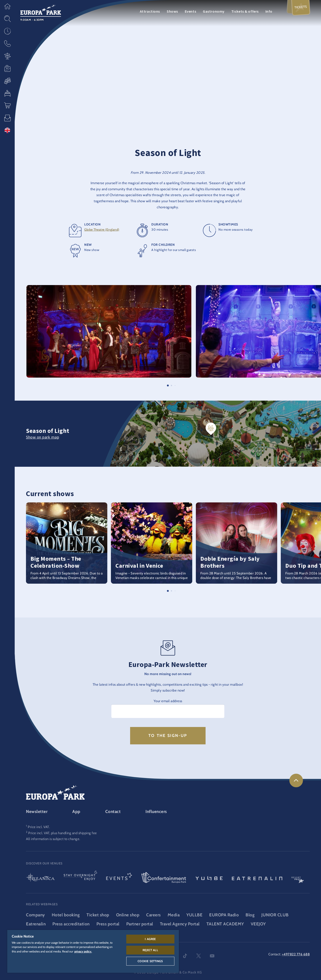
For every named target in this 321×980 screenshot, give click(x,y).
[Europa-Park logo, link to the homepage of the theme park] (41, 9)
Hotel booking (66, 915)
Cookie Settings (150, 961)
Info (269, 11)
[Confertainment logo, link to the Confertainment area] (164, 878)
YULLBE (194, 915)
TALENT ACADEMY (225, 924)
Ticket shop (98, 915)
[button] (7, 6)
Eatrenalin (36, 924)
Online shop (128, 915)
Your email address (168, 701)
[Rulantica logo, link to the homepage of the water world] (40, 878)
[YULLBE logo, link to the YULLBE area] (209, 878)
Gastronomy (214, 11)
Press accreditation (71, 924)
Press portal (108, 924)
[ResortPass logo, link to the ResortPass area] (298, 878)
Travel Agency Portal (180, 924)
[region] (93, 951)
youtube (212, 956)
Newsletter (37, 812)
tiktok (185, 956)
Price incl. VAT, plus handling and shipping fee (63, 833)
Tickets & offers (245, 11)
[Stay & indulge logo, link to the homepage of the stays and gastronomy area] (80, 878)
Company (35, 915)
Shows (172, 11)
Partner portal (140, 924)
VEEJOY (258, 924)
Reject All (150, 950)
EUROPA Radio (224, 915)
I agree (150, 939)
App (76, 812)
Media (174, 915)
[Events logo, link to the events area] (119, 878)
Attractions (150, 11)
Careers (153, 915)
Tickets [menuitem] (301, 7)
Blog (250, 915)
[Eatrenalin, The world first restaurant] (257, 878)
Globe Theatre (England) (102, 230)
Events (190, 11)
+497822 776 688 (296, 954)
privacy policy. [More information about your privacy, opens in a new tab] (83, 951)
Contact (113, 812)
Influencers (156, 812)
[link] (296, 780)
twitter (199, 956)
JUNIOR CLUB (275, 915)
